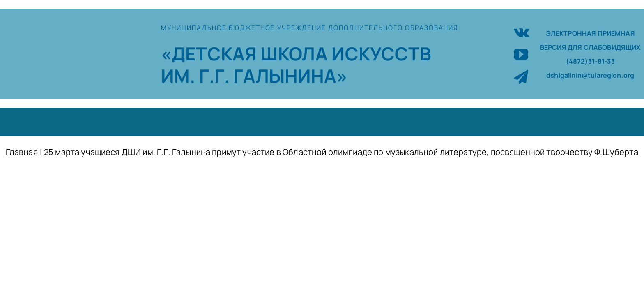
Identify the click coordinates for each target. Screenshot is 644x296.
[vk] (522, 31)
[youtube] (521, 54)
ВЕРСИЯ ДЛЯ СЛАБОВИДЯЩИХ (590, 47)
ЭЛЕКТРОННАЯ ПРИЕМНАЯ (590, 33)
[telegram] (521, 77)
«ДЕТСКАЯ (211, 53)
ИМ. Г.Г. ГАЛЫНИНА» (254, 76)
